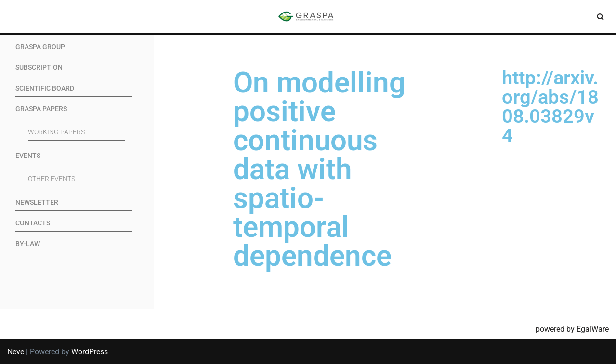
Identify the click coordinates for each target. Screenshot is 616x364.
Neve (16, 352)
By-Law (28, 244)
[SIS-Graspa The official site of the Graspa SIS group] (308, 16)
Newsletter (37, 202)
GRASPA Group (40, 47)
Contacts (33, 223)
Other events (52, 179)
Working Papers (56, 132)
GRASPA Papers (41, 109)
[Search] (600, 17)
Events (28, 156)
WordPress (90, 352)
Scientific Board (45, 88)
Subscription (39, 68)
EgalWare (593, 329)
